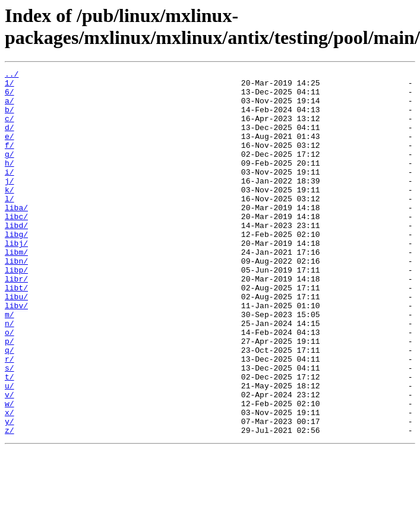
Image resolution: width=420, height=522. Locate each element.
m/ (10, 364)
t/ (10, 439)
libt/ (16, 332)
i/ (10, 193)
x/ (10, 482)
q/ (10, 407)
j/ (10, 204)
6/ (10, 97)
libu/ (16, 343)
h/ (10, 182)
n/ (10, 375)
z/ (10, 503)
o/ (10, 385)
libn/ (16, 300)
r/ (10, 417)
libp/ (16, 311)
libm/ (16, 289)
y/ (10, 492)
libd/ (16, 257)
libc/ (16, 246)
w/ (10, 471)
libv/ (16, 353)
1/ (10, 86)
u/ (10, 450)
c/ (10, 129)
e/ (10, 150)
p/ (10, 396)
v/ (10, 460)
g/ (10, 172)
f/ (10, 161)
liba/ (16, 236)
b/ (10, 118)
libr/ (16, 321)
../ (12, 75)
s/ (10, 428)
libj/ (16, 279)
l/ (10, 225)
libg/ (16, 268)
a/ (10, 107)
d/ (10, 140)
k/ (10, 214)
